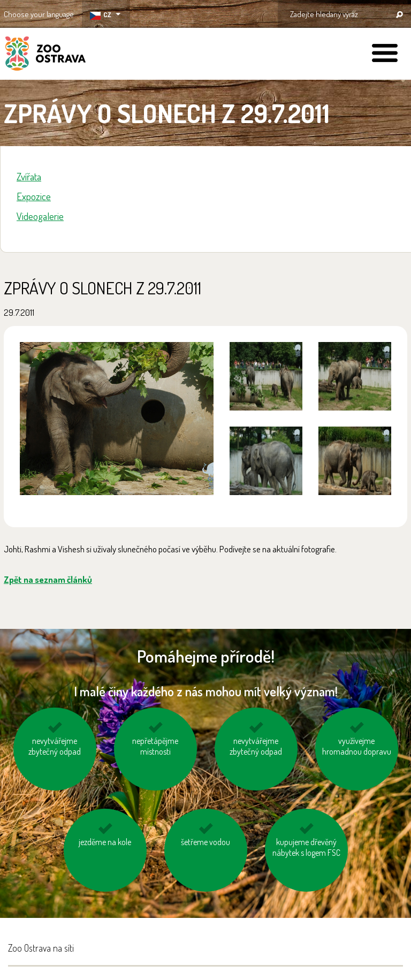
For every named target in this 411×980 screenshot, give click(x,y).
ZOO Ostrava (45, 55)
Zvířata (29, 176)
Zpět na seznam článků (48, 579)
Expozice (34, 196)
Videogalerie (40, 216)
